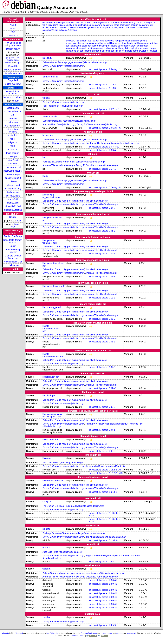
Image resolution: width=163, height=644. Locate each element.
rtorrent (136, 51)
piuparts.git (131, 633)
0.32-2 (112, 407)
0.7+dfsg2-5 (115, 187)
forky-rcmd (13, 142)
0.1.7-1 (112, 169)
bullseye (13, 181)
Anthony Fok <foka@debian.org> (59, 124)
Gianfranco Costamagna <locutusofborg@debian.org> (112, 143)
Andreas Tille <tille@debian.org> (59, 165)
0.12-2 (112, 298)
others (119, 633)
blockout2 (71, 41)
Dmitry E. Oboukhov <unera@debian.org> (63, 66)
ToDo (13, 227)
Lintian (13, 246)
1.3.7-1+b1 (114, 109)
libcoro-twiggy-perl (101, 46)
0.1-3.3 (112, 85)
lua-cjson (120, 51)
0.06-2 (112, 231)
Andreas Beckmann (89, 633)
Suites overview (13, 84)
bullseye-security (13, 189)
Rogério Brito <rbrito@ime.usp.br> (103, 556)
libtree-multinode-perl (104, 51)
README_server (13, 70)
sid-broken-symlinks (13, 130)
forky (13, 139)
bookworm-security (13, 171)
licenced (19, 633)
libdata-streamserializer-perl (53, 355)
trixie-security (13, 153)
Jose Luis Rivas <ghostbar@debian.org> (63, 463)
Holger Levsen (107, 633)
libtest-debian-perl (75, 51)
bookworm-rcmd (13, 167)
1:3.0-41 (113, 580)
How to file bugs (13, 43)
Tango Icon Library (77, 635)
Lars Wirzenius (52, 633)
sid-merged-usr (13, 126)
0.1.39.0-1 (114, 540)
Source (13, 217)
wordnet (144, 51)
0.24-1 (112, 430)
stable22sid (13, 203)
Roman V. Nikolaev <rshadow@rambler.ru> (107, 424)
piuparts (5, 633)
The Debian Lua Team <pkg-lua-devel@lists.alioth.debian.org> (73, 506)
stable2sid (13, 199)
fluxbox (96, 41)
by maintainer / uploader (13, 92)
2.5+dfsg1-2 (115, 69)
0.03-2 (112, 319)
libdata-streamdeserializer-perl (126, 46)
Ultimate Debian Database (13, 257)
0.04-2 (112, 208)
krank (132, 41)
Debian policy (13, 49)
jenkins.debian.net (13, 262)
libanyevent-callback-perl (97, 43)
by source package (13, 97)
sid (16, 88)
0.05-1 (112, 277)
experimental (13, 108)
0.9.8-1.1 (113, 562)
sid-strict (13, 119)
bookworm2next (13, 178)
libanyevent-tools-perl (81, 46)
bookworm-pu (13, 174)
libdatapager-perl (95, 48)
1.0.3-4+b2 (114, 147)
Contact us (13, 36)
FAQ (13, 32)
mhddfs (128, 51)
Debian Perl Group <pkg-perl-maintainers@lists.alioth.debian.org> (75, 201)
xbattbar (153, 51)
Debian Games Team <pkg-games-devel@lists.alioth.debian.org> (75, 62)
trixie (13, 146)
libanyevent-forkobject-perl (123, 43)
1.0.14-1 (113, 492)
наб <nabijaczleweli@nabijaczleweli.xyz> (106, 537)
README (13, 66)
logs (19, 63)
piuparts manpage (13, 73)
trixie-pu (13, 157)
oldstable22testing (13, 210)
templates (16, 45)
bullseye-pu (13, 192)
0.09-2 (112, 254)
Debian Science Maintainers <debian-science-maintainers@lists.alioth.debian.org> (83, 573)
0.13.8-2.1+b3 (116, 470)
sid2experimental (13, 111)
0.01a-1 (113, 388)
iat (128, 41)
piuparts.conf (13, 57)
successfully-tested (99, 69)
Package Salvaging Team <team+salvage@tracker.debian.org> (74, 162)
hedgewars (120, 41)
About (13, 25)
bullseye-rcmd (13, 185)
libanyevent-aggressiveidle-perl (52, 196)
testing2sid (13, 135)
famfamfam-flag (84, 41)
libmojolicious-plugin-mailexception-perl (138, 48)
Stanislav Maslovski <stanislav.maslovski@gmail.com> (70, 121)
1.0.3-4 (112, 150)
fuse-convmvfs (107, 41)
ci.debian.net (13, 265)
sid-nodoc (13, 122)
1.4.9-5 (112, 625)
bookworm (13, 164)
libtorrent (88, 51)
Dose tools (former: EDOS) (13, 241)
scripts (8, 63)
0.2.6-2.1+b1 (115, 128)
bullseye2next (13, 196)
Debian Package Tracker (13, 251)
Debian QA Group (13, 236)
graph (16, 101)
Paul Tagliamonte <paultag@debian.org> (63, 106)
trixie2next (13, 160)
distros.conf (13, 60)
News (13, 29)
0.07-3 (112, 367)
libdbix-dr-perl (111, 48)
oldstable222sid (13, 206)
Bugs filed (13, 80)
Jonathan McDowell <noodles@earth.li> (105, 466)
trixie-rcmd (13, 150)
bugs (19, 221)
